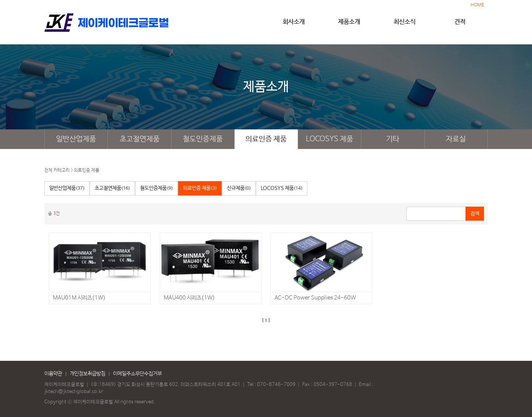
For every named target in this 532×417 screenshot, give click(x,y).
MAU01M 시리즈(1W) (79, 298)
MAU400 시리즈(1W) (189, 298)
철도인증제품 (203, 139)
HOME (477, 5)
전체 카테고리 (57, 170)
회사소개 (294, 25)
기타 (393, 139)
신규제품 (239, 188)
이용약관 (53, 374)
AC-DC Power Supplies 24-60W (315, 298)
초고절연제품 (140, 139)
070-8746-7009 (276, 385)
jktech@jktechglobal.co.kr (74, 392)
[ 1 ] (266, 320)
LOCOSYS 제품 (330, 139)
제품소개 (349, 25)
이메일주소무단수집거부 (137, 374)
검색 (475, 214)
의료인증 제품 (266, 139)
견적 (460, 25)
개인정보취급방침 (88, 374)
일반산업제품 (76, 139)
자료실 (456, 139)
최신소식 (405, 25)
